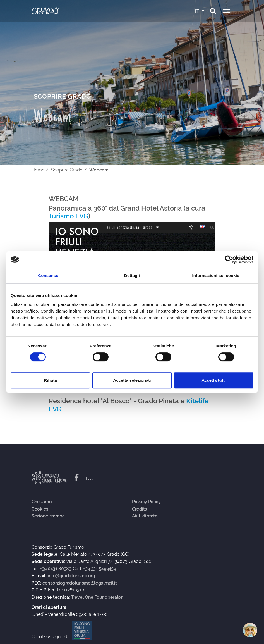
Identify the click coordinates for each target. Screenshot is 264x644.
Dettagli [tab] (132, 276)
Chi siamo (42, 502)
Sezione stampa (48, 516)
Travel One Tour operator (97, 597)
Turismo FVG (68, 216)
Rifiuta (50, 380)
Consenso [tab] (48, 276)
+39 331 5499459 (100, 569)
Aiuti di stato (145, 516)
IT (198, 11)
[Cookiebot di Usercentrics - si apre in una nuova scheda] (229, 259)
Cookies (40, 509)
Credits (139, 509)
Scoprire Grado (67, 170)
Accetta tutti (214, 380)
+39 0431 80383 (56, 569)
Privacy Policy (146, 502)
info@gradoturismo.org (71, 576)
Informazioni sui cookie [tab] (216, 276)
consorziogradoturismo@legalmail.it (80, 583)
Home (38, 170)
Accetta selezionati (132, 380)
